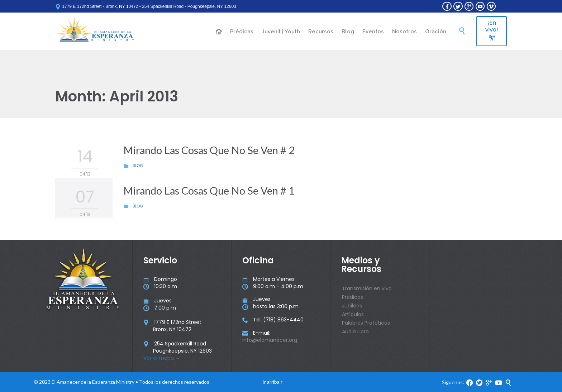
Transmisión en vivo (367, 288)
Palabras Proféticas (366, 323)
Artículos (353, 314)
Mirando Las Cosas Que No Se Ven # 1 (209, 190)
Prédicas (353, 297)
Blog (138, 166)
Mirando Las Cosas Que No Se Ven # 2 (209, 150)
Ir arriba (271, 382)
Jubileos (352, 306)
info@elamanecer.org (270, 340)
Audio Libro (355, 331)
